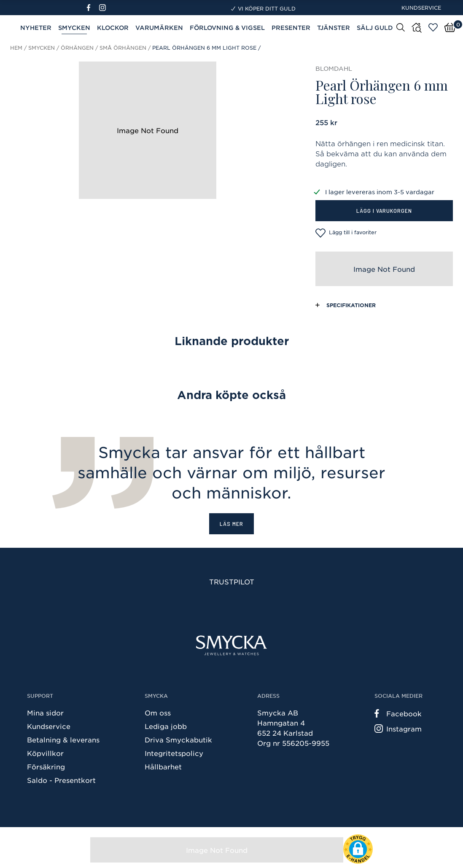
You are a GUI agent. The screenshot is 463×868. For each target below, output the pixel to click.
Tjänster (334, 28)
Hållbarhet (163, 766)
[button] (358, 849)
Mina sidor (45, 713)
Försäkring (46, 766)
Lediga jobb (166, 726)
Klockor (113, 28)
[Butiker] (417, 28)
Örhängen (77, 48)
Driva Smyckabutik (178, 739)
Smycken (74, 28)
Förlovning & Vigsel (227, 28)
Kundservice (421, 8)
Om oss (158, 713)
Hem (16, 48)
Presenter (291, 28)
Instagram (398, 729)
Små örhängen (123, 48)
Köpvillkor (45, 753)
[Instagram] (104, 8)
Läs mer (231, 524)
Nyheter (36, 28)
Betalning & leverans (63, 739)
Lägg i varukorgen (384, 210)
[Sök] (401, 27)
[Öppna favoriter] (433, 27)
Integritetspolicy (174, 753)
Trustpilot (232, 581)
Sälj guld (375, 28)
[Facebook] (92, 8)
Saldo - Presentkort (61, 780)
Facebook (398, 713)
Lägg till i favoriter (346, 233)
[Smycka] (231, 645)
